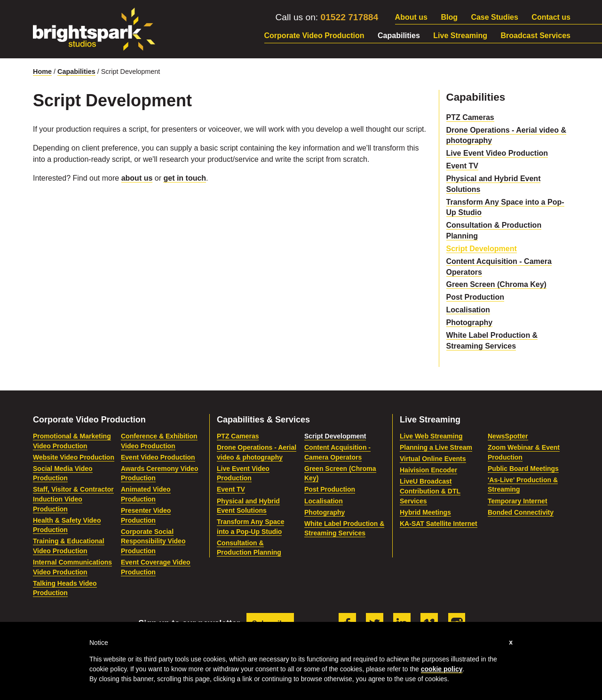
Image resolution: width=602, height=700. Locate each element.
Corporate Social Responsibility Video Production (153, 541)
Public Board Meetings (523, 469)
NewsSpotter (508, 436)
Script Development (482, 249)
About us (411, 17)
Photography (470, 322)
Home (42, 72)
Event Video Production (158, 457)
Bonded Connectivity (521, 512)
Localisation (468, 310)
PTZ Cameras (470, 117)
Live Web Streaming (431, 436)
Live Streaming (460, 36)
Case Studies (494, 17)
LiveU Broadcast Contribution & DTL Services (430, 491)
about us (137, 178)
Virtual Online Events (433, 459)
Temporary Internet (518, 501)
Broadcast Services (535, 36)
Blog (449, 17)
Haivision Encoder (428, 470)
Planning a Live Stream (436, 447)
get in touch (185, 178)
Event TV (462, 166)
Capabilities (399, 36)
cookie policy (442, 669)
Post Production (475, 297)
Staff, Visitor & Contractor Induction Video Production (73, 499)
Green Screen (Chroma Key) (496, 284)
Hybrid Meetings (425, 512)
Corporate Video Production (314, 36)
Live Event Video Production (497, 153)
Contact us (551, 17)
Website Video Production (74, 457)
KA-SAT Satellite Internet (439, 524)
